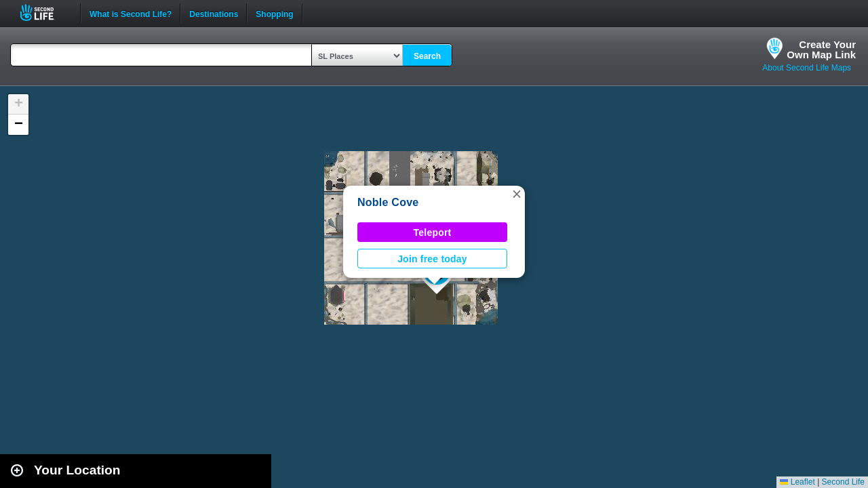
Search (427, 56)
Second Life (44, 13)
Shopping (274, 13)
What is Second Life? (131, 13)
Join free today (432, 259)
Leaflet (797, 482)
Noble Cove (388, 202)
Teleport (433, 232)
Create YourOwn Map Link (821, 49)
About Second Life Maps (807, 68)
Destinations (214, 13)
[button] (517, 194)
